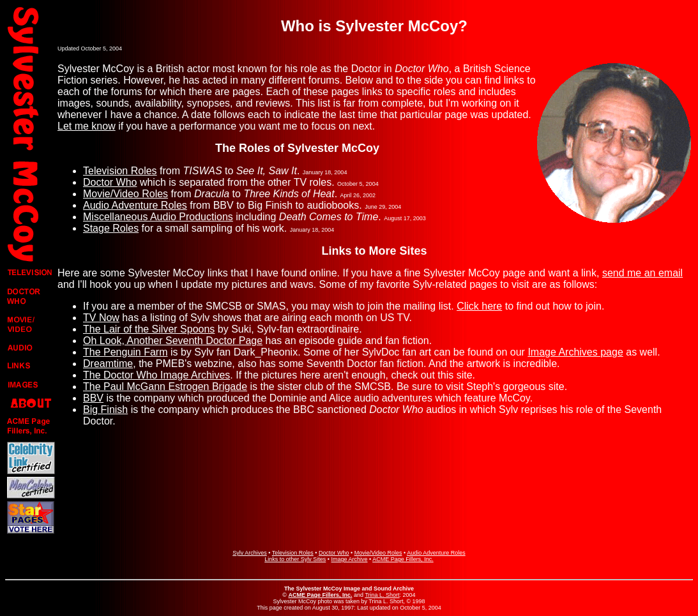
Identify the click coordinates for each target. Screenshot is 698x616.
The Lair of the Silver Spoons (149, 329)
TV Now (101, 318)
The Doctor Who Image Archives (156, 375)
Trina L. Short (382, 595)
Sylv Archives (250, 553)
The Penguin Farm (125, 352)
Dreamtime (108, 364)
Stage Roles (111, 228)
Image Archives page (575, 352)
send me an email (642, 273)
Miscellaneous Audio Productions (158, 217)
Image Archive (349, 559)
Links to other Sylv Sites (295, 559)
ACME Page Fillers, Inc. (403, 559)
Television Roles (120, 171)
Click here (479, 306)
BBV (93, 398)
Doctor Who (110, 182)
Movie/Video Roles (125, 194)
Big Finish (105, 409)
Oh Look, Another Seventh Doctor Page (173, 341)
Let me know (87, 126)
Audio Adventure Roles (135, 205)
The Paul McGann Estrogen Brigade (165, 387)
